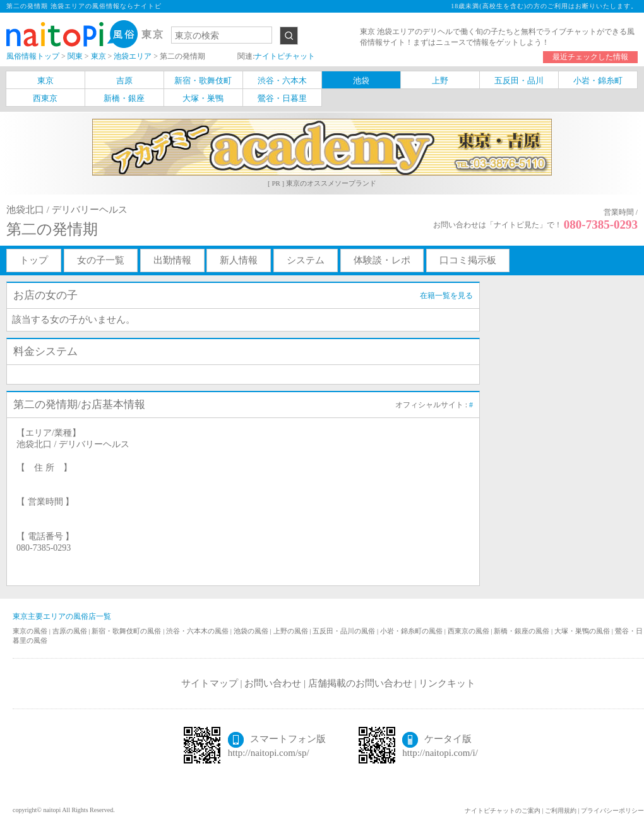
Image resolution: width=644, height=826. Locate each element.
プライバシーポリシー (612, 811)
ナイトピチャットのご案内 (503, 811)
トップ (34, 260)
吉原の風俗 (71, 631)
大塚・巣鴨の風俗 (583, 631)
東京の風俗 (31, 631)
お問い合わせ (273, 683)
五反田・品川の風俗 (345, 631)
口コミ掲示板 (468, 260)
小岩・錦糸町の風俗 (412, 631)
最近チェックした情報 (590, 57)
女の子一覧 (101, 260)
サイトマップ (210, 683)
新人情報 (239, 260)
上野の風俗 (292, 631)
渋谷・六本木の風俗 (198, 631)
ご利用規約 (561, 811)
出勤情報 (172, 260)
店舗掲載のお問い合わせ (360, 683)
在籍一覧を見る (446, 296)
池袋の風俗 (252, 631)
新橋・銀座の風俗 (522, 631)
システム (306, 260)
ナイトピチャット (285, 56)
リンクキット (447, 683)
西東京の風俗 (469, 631)
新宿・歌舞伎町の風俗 (127, 631)
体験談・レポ (382, 260)
